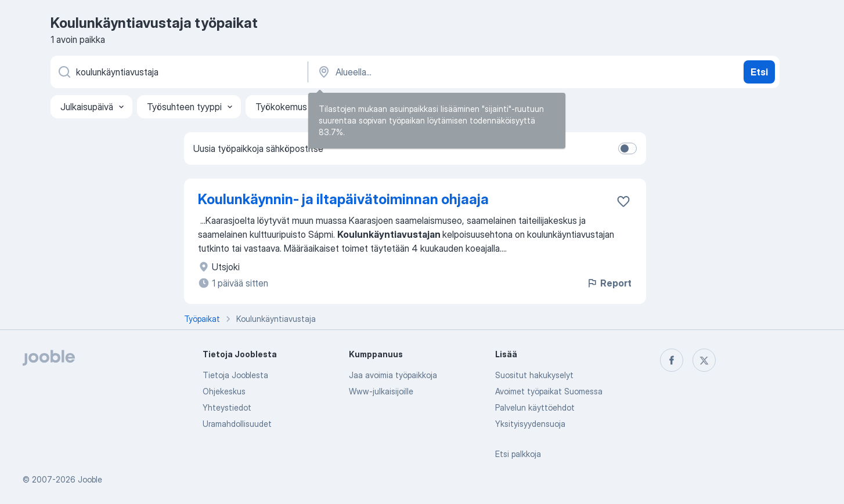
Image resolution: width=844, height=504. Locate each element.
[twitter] (704, 360)
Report (609, 283)
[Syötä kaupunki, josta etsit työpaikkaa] (438, 72)
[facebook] (672, 360)
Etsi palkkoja (518, 454)
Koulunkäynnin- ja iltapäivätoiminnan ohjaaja (343, 199)
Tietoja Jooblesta (235, 375)
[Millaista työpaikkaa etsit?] (178, 72)
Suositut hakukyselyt (534, 375)
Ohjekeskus (224, 391)
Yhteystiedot (227, 407)
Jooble (90, 479)
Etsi (759, 72)
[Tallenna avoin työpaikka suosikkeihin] (623, 201)
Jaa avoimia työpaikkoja (393, 375)
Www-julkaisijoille (381, 391)
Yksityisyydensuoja (530, 424)
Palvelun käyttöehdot (535, 407)
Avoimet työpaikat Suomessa (549, 391)
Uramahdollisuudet (237, 424)
